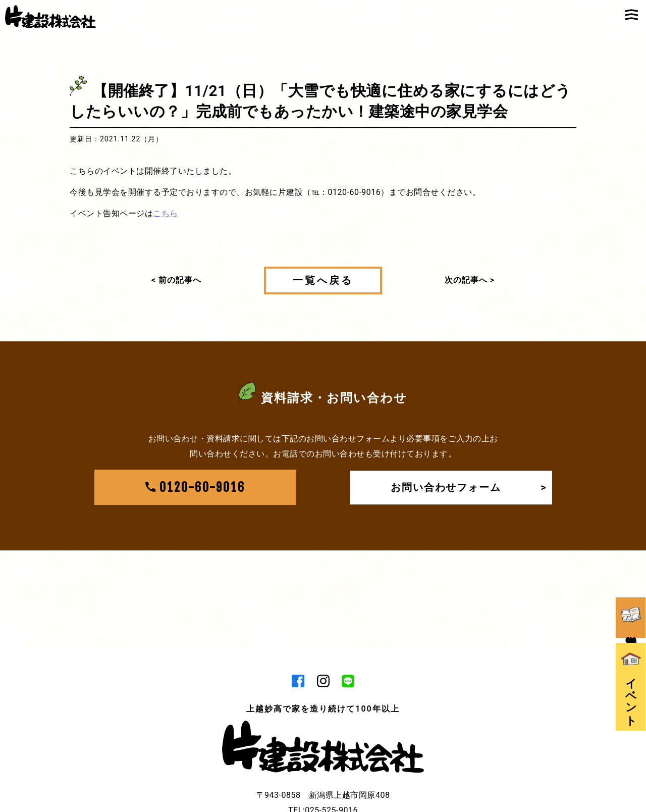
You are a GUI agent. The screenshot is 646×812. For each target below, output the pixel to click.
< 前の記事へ (176, 280)
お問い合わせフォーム (469, 488)
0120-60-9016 (195, 488)
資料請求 (631, 612)
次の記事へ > (470, 280)
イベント (631, 681)
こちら (166, 213)
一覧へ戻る (323, 280)
